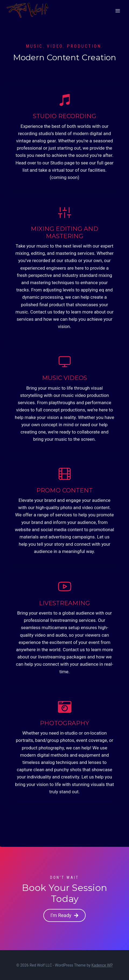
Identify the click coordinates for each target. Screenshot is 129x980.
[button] (64, 916)
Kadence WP (102, 965)
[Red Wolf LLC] (27, 11)
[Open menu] (118, 11)
